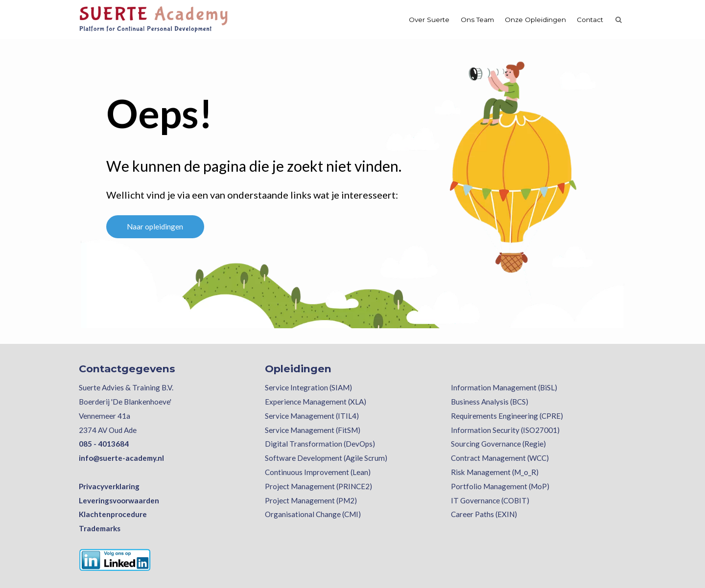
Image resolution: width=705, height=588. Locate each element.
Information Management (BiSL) (504, 387)
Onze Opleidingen (535, 20)
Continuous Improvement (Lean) (318, 472)
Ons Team (477, 20)
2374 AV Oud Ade (108, 430)
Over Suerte (429, 20)
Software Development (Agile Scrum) (326, 458)
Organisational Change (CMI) (313, 514)
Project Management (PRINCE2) (318, 486)
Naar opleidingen (155, 226)
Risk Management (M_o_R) (495, 472)
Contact (590, 20)
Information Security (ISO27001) (505, 430)
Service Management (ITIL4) (312, 416)
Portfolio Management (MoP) (500, 486)
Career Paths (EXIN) (484, 514)
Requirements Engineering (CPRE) (507, 416)
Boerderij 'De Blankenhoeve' (125, 402)
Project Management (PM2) (311, 500)
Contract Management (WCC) (500, 458)
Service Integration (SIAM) (308, 387)
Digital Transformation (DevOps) (320, 444)
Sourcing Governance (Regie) (498, 444)
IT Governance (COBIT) (490, 500)
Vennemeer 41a (105, 416)
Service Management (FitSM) (313, 430)
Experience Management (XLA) (316, 402)
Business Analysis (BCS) (490, 402)
